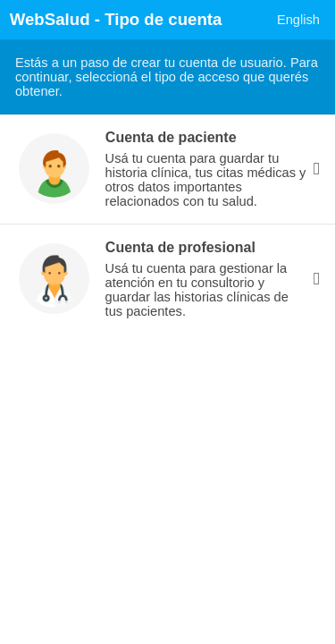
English (298, 20)
